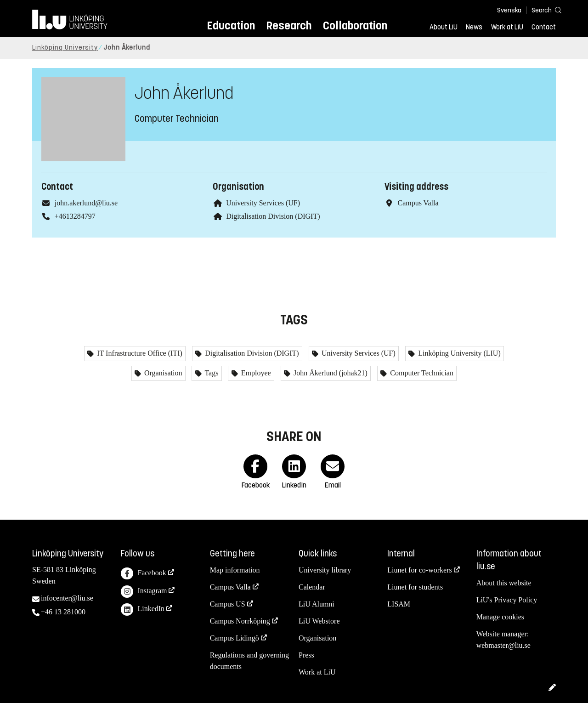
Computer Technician (421, 373)
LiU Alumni (317, 604)
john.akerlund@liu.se (86, 203)
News (474, 27)
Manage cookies (500, 617)
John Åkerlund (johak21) (330, 373)
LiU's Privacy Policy (507, 600)
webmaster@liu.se (503, 645)
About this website (504, 583)
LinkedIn (143, 609)
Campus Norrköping (240, 621)
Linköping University (65, 48)
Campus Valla (230, 587)
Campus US (228, 604)
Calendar (312, 587)
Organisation (162, 373)
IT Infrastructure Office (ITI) (139, 353)
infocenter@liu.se (67, 598)
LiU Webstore (319, 621)
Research (289, 26)
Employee (255, 373)
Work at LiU (507, 27)
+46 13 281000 (63, 612)
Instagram (144, 592)
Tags (211, 373)
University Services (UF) (263, 203)
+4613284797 (75, 216)
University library (325, 570)
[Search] (542, 10)
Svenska (509, 10)
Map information (235, 570)
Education (231, 26)
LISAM (399, 604)
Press (306, 655)
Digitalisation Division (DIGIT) (273, 216)
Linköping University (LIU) (458, 353)
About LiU (444, 27)
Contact (544, 27)
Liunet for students (415, 587)
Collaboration (355, 26)
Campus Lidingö (235, 638)
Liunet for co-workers (419, 570)
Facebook (143, 574)
